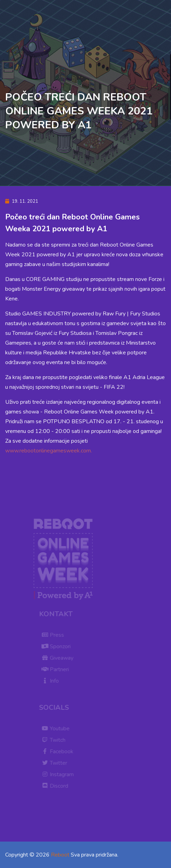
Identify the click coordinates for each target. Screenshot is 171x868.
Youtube (57, 729)
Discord (56, 786)
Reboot (60, 855)
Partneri (57, 669)
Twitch (55, 740)
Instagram (59, 774)
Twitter (56, 763)
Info (52, 681)
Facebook (59, 752)
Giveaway (59, 658)
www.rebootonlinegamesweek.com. (49, 451)
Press (54, 635)
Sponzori (58, 646)
